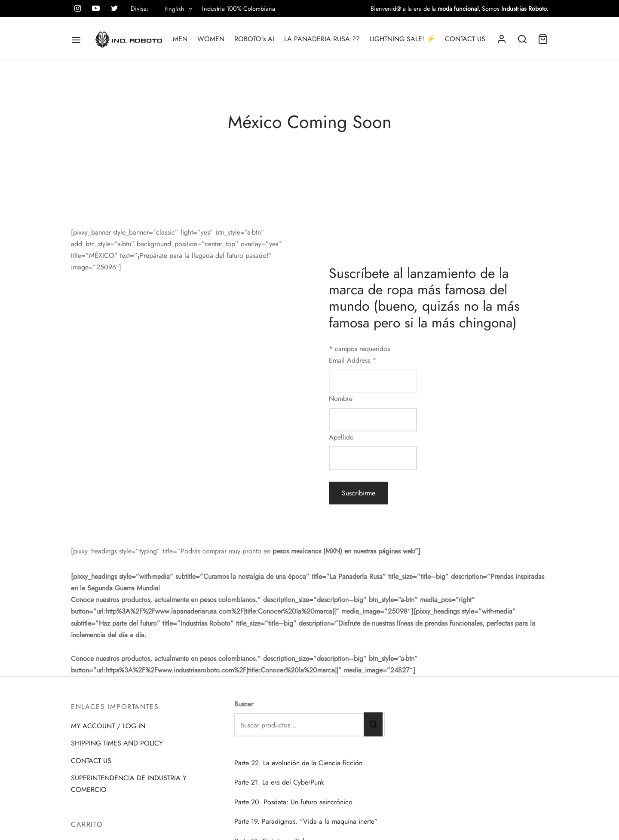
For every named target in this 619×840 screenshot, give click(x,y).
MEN (180, 39)
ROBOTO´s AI (254, 39)
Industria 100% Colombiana (239, 9)
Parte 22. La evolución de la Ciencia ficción (298, 763)
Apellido (341, 437)
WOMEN (211, 39)
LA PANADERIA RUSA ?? (322, 39)
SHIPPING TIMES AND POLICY (117, 743)
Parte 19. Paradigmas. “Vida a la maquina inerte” (306, 821)
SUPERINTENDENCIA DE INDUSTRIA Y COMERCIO (129, 784)
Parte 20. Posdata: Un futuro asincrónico (293, 802)
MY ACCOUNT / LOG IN (108, 726)
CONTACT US (465, 39)
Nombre (341, 399)
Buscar (244, 704)
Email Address (352, 360)
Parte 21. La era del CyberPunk (279, 782)
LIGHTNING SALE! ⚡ (402, 39)
